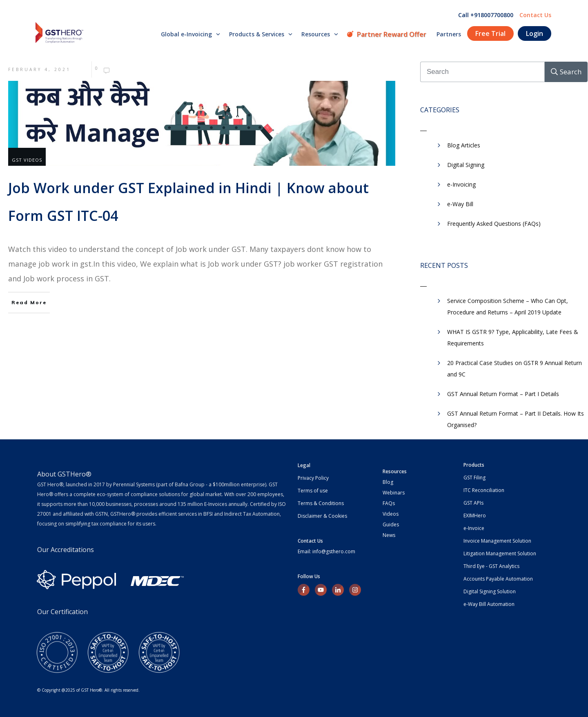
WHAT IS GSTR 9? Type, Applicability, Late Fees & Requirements (513, 337)
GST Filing (474, 478)
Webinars (394, 493)
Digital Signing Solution (490, 591)
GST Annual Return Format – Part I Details (503, 394)
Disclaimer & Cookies (322, 516)
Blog (388, 482)
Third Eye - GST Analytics (491, 566)
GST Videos (27, 160)
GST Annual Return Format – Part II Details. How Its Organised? (516, 419)
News (389, 535)
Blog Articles (464, 145)
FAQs (389, 503)
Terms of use (313, 491)
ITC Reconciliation (484, 490)
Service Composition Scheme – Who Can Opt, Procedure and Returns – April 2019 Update (508, 306)
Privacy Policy (313, 478)
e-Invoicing (461, 184)
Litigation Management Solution (500, 553)
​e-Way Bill (460, 204)
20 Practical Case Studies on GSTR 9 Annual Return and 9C (514, 369)
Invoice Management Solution (497, 541)
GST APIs (473, 503)
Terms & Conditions (321, 503)
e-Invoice (474, 528)
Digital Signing (466, 165)
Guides (391, 524)
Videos (391, 514)
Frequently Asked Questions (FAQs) (494, 224)
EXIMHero (475, 515)
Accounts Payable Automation (498, 579)
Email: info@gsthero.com (326, 551)
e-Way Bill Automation (489, 604)
